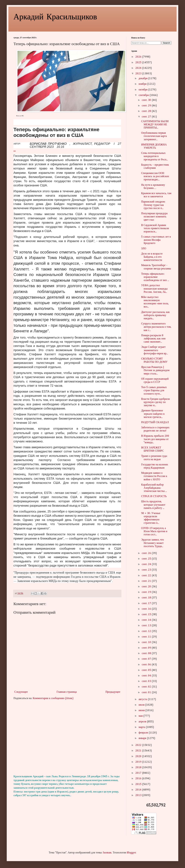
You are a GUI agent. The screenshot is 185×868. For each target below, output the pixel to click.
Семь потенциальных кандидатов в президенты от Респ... (154, 156)
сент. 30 (147, 100)
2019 (139, 762)
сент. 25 (147, 559)
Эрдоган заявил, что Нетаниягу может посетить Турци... (152, 543)
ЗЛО (144, 249)
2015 (139, 784)
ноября (143, 84)
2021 (139, 751)
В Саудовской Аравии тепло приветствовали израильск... (155, 228)
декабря (143, 79)
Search (166, 43)
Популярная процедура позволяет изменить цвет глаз (154, 217)
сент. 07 (147, 659)
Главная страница (67, 692)
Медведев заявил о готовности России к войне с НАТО (154, 476)
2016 (139, 779)
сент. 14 (147, 620)
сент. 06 (147, 665)
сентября (144, 95)
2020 (139, 756)
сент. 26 (147, 553)
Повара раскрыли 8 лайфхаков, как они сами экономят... (153, 339)
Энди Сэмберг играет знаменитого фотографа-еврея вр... (154, 350)
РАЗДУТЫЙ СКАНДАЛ (155, 422)
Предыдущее (113, 692)
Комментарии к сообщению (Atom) (53, 698)
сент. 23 (147, 570)
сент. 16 (147, 609)
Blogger (131, 853)
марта (142, 727)
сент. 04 (147, 676)
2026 (139, 57)
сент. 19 (147, 592)
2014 (139, 790)
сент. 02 (147, 687)
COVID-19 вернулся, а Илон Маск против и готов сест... (154, 531)
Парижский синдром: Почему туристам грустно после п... (153, 205)
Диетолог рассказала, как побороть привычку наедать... (155, 315)
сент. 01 (147, 693)
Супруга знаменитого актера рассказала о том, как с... (156, 327)
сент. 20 (147, 587)
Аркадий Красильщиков (55, 16)
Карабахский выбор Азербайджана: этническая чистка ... (154, 488)
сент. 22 (147, 576)
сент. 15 (147, 615)
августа (143, 699)
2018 (139, 768)
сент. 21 (147, 581)
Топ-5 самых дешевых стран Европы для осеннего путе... (154, 391)
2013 (139, 795)
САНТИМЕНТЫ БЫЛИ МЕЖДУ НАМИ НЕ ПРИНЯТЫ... (155, 125)
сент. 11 (147, 637)
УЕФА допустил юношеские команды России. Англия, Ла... (154, 289)
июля (142, 705)
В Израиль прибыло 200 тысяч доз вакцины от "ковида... (155, 439)
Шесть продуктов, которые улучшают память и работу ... (153, 505)
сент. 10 (147, 642)
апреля (143, 722)
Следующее (21, 692)
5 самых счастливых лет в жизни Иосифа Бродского (156, 240)
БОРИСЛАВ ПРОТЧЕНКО (48, 144)
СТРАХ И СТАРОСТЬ (154, 496)
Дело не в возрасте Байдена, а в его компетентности (152, 257)
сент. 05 (147, 670)
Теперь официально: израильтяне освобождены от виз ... (155, 277)
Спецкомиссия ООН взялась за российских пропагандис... (155, 176)
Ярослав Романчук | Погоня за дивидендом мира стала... (155, 370)
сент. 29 (147, 106)
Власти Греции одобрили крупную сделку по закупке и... (155, 402)
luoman (107, 853)
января (143, 738)
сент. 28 (147, 111)
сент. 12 (147, 631)
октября (143, 90)
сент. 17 (147, 603)
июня (142, 710)
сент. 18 (147, 598)
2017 (139, 773)
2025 (139, 63)
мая (141, 716)
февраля (144, 733)
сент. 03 (147, 681)
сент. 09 (147, 648)
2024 (139, 68)
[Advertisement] (67, 737)
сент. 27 (147, 117)
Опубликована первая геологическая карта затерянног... (154, 136)
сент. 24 (147, 564)
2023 (139, 74)
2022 (139, 745)
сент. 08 (147, 653)
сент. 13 (147, 626)
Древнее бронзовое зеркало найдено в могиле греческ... (153, 414)
